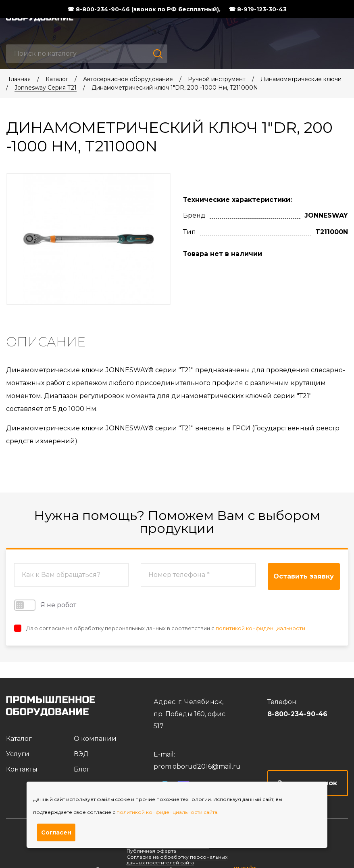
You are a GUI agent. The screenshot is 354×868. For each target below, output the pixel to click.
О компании (95, 739)
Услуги (18, 754)
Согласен (56, 832)
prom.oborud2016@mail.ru (197, 766)
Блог (82, 769)
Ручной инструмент (217, 79)
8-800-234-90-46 (297, 714)
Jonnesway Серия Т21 (46, 88)
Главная (20, 79)
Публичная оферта (151, 851)
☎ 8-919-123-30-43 (258, 9)
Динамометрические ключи (301, 79)
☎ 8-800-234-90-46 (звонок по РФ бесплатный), (144, 9)
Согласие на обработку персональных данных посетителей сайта (177, 860)
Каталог (57, 79)
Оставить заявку (304, 576)
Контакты (22, 769)
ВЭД (81, 754)
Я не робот (45, 605)
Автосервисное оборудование (128, 79)
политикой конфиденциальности (260, 628)
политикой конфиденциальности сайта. (168, 812)
